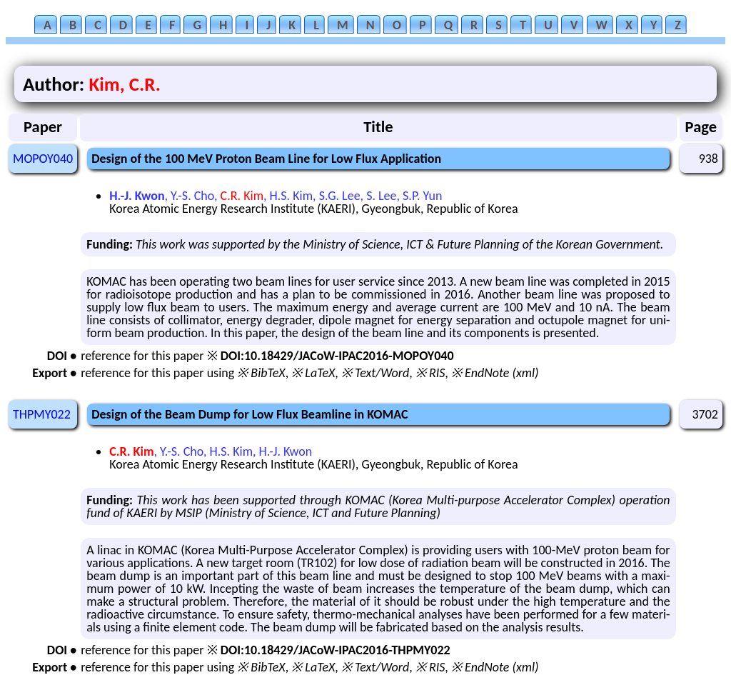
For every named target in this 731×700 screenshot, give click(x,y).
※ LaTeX (313, 373)
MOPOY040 (43, 159)
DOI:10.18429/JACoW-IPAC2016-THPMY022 (336, 650)
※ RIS (430, 373)
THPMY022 (42, 414)
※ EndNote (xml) (495, 373)
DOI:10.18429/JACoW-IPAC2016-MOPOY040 (337, 356)
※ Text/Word (375, 373)
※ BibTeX (261, 373)
